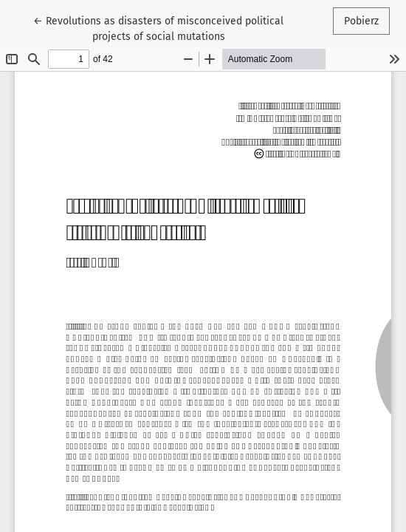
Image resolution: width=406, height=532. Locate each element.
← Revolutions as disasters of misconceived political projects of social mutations (158, 28)
